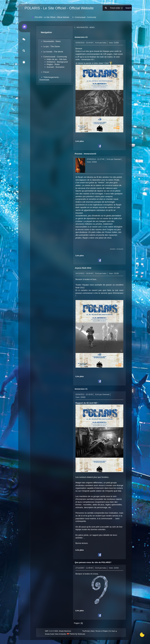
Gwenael (117, 159)
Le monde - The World (53, 52)
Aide (93, 631)
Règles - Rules (53, 64)
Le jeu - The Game (52, 46)
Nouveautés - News (52, 41)
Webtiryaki (81, 634)
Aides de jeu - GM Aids (57, 59)
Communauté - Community (55, 57)
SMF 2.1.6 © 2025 (51, 631)
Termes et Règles (102, 631)
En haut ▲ (113, 631)
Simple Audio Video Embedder (56, 634)
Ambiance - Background (57, 62)
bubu (104, 43)
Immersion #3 (81, 37)
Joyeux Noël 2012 (83, 268)
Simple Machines (65, 631)
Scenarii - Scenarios (55, 67)
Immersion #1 (81, 389)
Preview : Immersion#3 (85, 154)
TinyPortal (86, 631)
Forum (46, 72)
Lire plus (80, 141)
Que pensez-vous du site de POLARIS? (93, 562)
